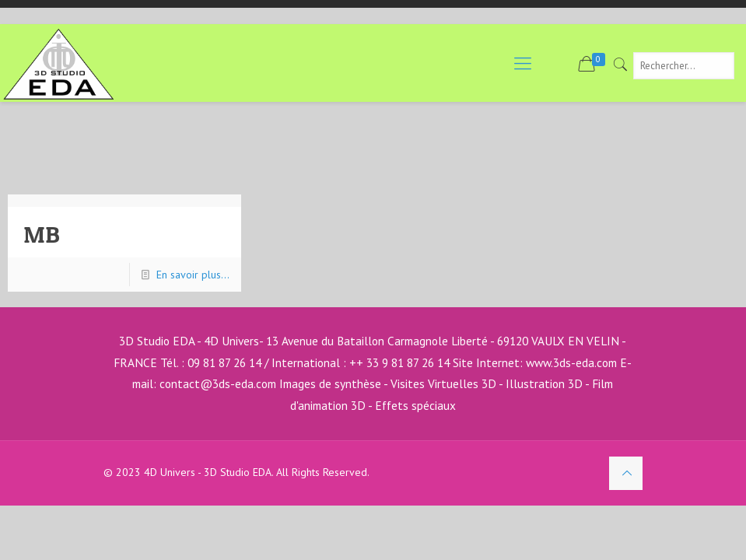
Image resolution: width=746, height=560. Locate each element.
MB (42, 234)
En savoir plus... (193, 275)
